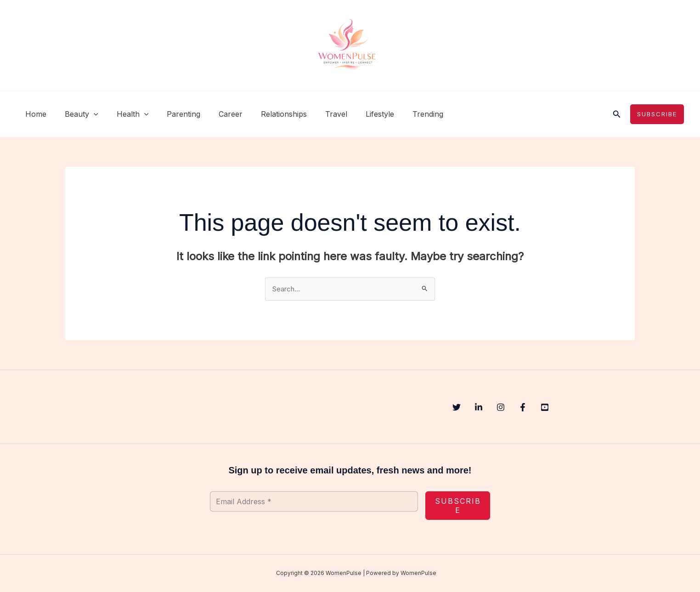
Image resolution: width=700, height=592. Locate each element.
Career (214, 114)
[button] (88, 114)
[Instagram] (519, 408)
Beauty (76, 114)
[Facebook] (550, 408)
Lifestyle (352, 114)
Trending (397, 114)
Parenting (171, 114)
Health (124, 114)
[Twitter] (457, 408)
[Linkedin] (488, 408)
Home (34, 114)
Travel (312, 114)
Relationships (264, 114)
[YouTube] (581, 408)
